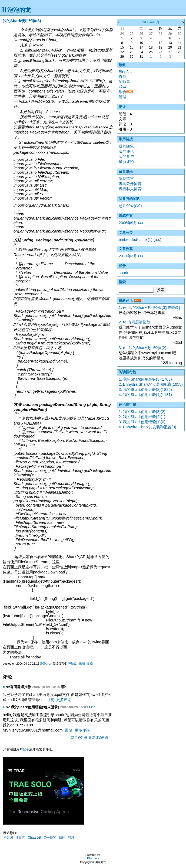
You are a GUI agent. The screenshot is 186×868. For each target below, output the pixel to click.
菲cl (64, 687)
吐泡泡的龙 (16, 10)
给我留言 (126, 179)
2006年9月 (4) (131, 223)
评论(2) (73, 664)
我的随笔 (126, 146)
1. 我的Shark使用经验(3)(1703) (145, 379)
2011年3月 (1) (131, 256)
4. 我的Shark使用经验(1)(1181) (145, 395)
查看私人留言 (130, 189)
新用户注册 (79, 738)
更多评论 (64, 700)
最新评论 (126, 162)
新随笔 (124, 81)
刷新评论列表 (99, 738)
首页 (122, 76)
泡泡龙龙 (46, 664)
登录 (26, 749)
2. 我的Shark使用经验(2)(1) (142, 417)
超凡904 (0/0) (130, 206)
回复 (50, 700)
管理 (71, 838)
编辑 (82, 664)
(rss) (157, 240)
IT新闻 (20, 838)
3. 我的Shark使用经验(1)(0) (142, 422)
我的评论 (126, 151)
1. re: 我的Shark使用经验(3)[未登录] (149, 307)
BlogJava (127, 72)
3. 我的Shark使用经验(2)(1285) (145, 389)
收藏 (90, 664)
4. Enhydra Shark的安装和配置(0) (147, 427)
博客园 (8, 838)
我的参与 (126, 156)
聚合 (122, 92)
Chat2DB (34, 838)
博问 (62, 838)
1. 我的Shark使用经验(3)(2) (142, 412)
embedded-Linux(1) (136, 240)
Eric (92, 707)
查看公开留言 (130, 184)
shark (123, 273)
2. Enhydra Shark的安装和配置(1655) (151, 384)
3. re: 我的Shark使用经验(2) (142, 348)
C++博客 (50, 838)
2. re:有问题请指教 (134, 322)
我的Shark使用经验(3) (22, 21)
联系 (122, 87)
